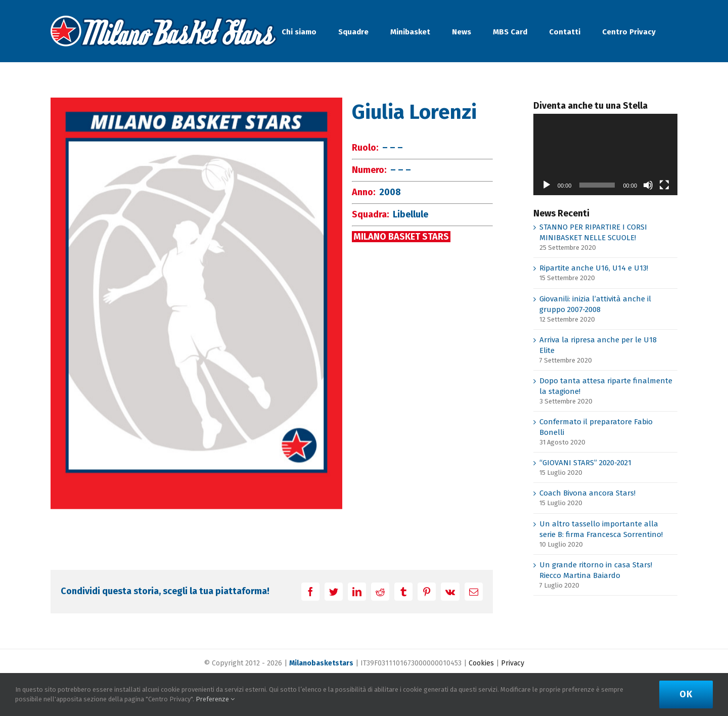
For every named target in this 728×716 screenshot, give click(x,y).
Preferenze (215, 699)
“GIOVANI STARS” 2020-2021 (585, 463)
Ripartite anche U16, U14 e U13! (594, 268)
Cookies (481, 663)
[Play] (547, 185)
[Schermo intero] (664, 185)
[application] (605, 154)
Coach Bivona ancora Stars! (587, 493)
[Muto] (648, 185)
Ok (686, 694)
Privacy (513, 663)
